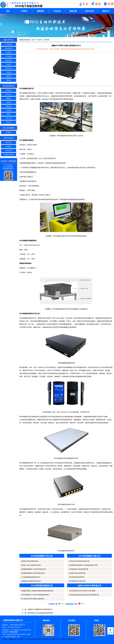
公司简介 (24, 11)
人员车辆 (9, 110)
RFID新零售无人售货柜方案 (77, 581)
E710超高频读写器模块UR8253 (31, 577)
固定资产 (110, 373)
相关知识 (9, 143)
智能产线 (73, 423)
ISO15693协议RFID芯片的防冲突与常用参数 (82, 591)
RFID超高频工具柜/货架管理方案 (79, 569)
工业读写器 (27, 639)
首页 (8, 11)
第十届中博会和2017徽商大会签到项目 (33, 599)
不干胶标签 (9, 44)
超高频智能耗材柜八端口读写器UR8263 (33, 573)
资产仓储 (9, 118)
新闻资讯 (41, 11)
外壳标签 (9, 52)
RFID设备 (33, 639)
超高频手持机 (40, 639)
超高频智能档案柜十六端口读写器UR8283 (34, 569)
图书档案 (9, 90)
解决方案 (73, 11)
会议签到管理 (103, 96)
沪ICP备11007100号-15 (15, 627)
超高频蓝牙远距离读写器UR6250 (31, 581)
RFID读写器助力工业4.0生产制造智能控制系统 (35, 595)
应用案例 (9, 132)
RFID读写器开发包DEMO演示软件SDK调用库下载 (84, 595)
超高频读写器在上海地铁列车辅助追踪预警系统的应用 (37, 591)
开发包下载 (9, 151)
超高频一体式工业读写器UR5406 (31, 565)
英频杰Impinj (12, 639)
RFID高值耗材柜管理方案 (77, 577)
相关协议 (9, 147)
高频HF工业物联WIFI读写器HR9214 (40, 609)
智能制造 (9, 98)
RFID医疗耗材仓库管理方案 (77, 573)
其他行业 (9, 122)
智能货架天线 (71, 639)
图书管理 (69, 96)
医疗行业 (9, 94)
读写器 (9, 64)
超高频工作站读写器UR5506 (30, 561)
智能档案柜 (77, 420)
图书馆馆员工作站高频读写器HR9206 (41, 613)
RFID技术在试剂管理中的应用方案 (79, 561)
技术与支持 (90, 11)
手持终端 (9, 72)
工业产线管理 (92, 96)
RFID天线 (52, 639)
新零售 (9, 114)
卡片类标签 (9, 56)
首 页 (33, 40)
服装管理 (9, 106)
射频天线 (9, 76)
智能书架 (69, 420)
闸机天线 (57, 639)
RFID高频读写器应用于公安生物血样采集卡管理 (83, 565)
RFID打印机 (9, 68)
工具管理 (9, 102)
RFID (86, 376)
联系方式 (106, 11)
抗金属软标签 (9, 48)
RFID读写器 (20, 639)
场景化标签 (9, 60)
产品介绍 (57, 11)
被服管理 (57, 376)
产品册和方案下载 (9, 155)
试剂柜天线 (64, 639)
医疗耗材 (44, 423)
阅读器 (47, 639)
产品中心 (40, 40)
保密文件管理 (24, 99)
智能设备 (9, 80)
